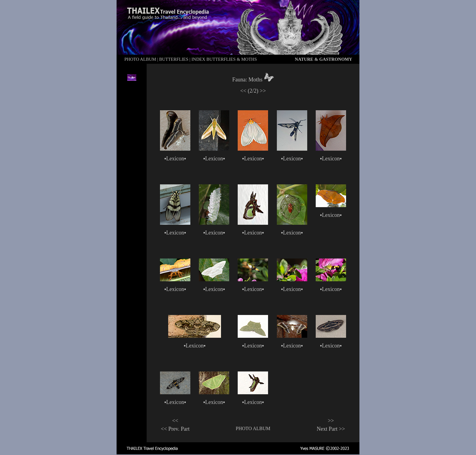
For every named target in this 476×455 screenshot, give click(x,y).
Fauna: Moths (247, 80)
